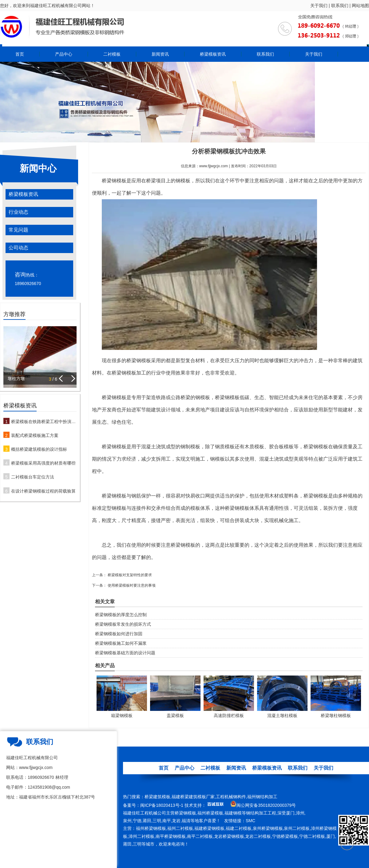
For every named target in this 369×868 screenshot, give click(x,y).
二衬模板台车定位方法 (33, 477)
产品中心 (64, 54)
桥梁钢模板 (114, 181)
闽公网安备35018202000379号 (266, 805)
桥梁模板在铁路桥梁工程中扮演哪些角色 (44, 422)
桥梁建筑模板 (157, 797)
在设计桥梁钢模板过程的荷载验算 (43, 491)
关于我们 (319, 6)
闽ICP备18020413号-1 (162, 805)
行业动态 (18, 212)
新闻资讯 (160, 54)
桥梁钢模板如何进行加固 (119, 634)
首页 (20, 54)
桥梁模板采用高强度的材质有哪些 (43, 463)
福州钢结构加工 (262, 797)
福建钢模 (233, 813)
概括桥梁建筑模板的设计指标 (39, 449)
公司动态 (18, 248)
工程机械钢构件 (231, 797)
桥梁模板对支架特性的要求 (129, 575)
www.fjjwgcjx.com (214, 166)
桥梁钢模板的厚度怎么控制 (121, 615)
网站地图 (360, 6)
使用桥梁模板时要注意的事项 (131, 585)
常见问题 (18, 230)
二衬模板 (112, 54)
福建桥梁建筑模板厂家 (193, 797)
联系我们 (340, 6)
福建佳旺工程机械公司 (145, 813)
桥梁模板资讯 (213, 54)
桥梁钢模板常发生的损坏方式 (123, 624)
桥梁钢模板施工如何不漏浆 (121, 643)
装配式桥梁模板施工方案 (35, 435)
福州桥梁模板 (210, 813)
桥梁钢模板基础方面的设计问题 (125, 653)
